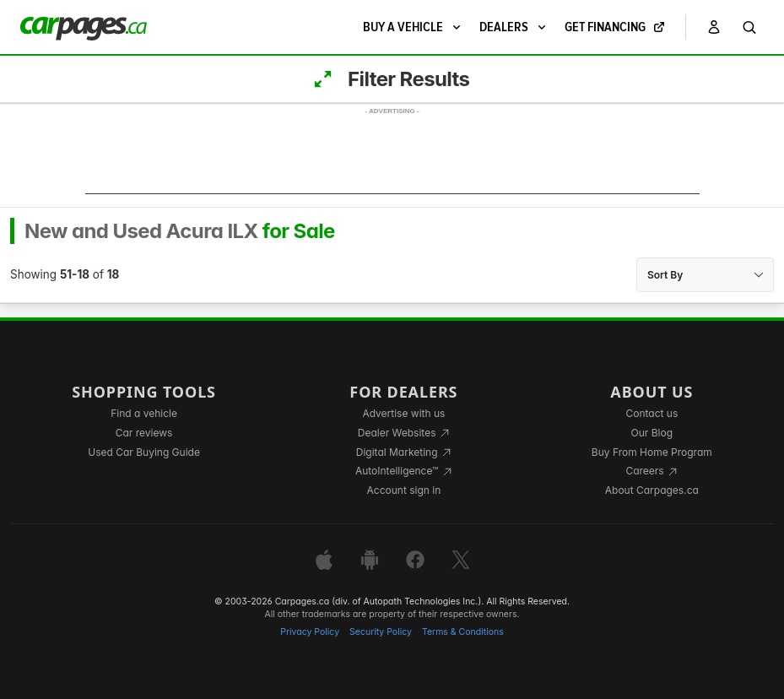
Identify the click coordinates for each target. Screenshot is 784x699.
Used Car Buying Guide (144, 452)
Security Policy (381, 632)
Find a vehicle (144, 413)
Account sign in (404, 490)
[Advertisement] (392, 156)
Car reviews (144, 433)
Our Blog (652, 433)
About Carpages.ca (652, 490)
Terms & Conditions (463, 632)
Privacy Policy (310, 632)
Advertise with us (403, 413)
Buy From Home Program (652, 452)
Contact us (652, 413)
